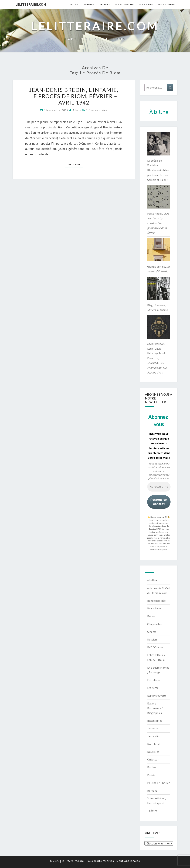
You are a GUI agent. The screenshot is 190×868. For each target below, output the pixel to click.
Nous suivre (146, 4)
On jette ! (153, 759)
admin (77, 110)
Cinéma (152, 632)
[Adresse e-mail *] (159, 487)
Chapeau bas (155, 624)
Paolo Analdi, (158, 223)
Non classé (154, 744)
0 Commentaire (97, 110)
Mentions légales (128, 861)
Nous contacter (124, 4)
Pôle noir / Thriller (158, 783)
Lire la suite (75, 164)
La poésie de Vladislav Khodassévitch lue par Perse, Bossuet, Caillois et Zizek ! (159, 170)
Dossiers (152, 639)
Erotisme (153, 688)
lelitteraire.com (31, 4)
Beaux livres (154, 608)
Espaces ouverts (157, 695)
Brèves (151, 616)
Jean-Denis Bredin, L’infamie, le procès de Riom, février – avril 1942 (74, 96)
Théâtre (152, 811)
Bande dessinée (156, 601)
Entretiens (154, 680)
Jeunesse (153, 728)
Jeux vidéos (154, 736)
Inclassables (155, 721)
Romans (152, 791)
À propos (89, 4)
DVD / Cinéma (155, 647)
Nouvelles (153, 752)
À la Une (152, 580)
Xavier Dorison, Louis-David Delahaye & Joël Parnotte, (157, 358)
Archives (105, 4)
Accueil (74, 4)
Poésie (151, 775)
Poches (152, 767)
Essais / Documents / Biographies (155, 708)
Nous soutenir (166, 4)
